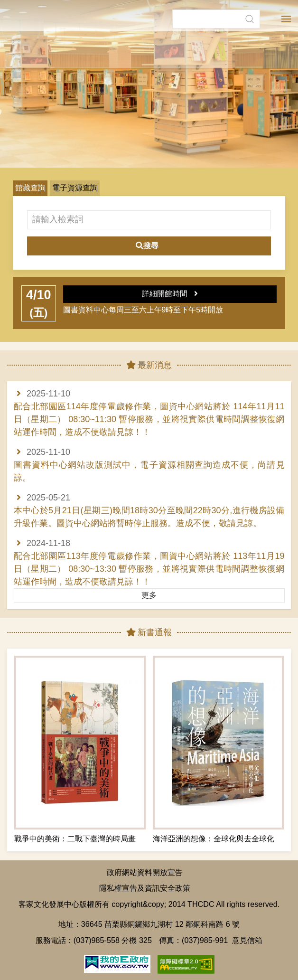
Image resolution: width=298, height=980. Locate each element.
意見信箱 (247, 940)
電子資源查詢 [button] (75, 188)
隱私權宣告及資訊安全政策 (145, 888)
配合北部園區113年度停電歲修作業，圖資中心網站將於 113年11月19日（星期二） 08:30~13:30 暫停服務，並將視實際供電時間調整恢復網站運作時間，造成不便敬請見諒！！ (149, 569)
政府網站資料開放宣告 (145, 872)
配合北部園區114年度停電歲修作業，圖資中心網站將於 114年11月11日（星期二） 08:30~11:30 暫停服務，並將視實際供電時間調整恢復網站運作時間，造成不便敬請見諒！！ (149, 419)
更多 (149, 595)
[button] (249, 12)
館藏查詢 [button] (30, 188)
